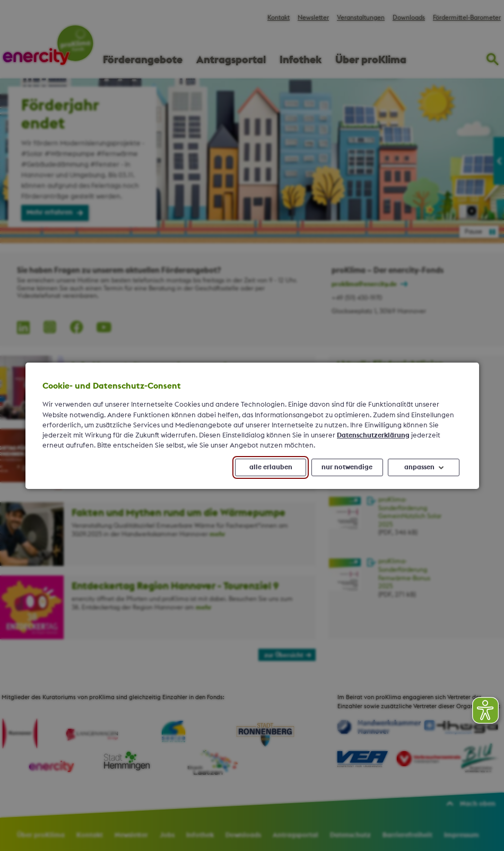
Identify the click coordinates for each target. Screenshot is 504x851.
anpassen (419, 467)
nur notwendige (347, 467)
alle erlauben (270, 467)
